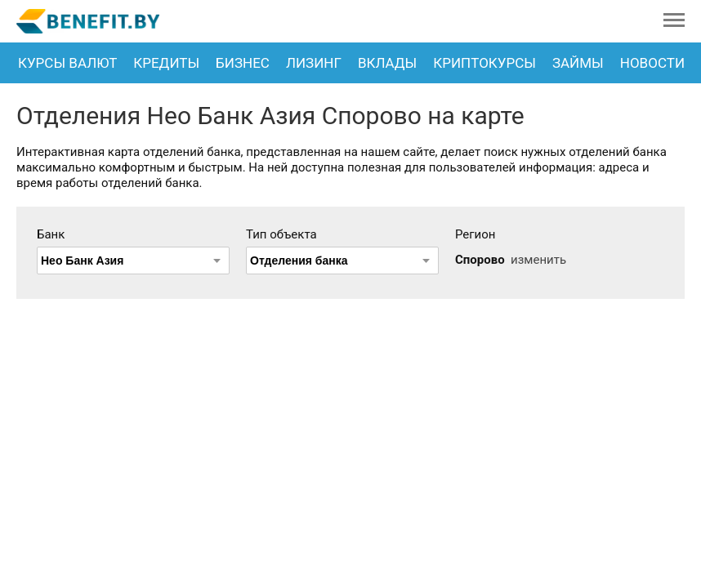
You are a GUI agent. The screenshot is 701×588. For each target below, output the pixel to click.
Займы (578, 63)
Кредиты (166, 63)
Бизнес (243, 63)
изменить (538, 260)
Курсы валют (67, 63)
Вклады (387, 63)
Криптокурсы (484, 63)
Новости (652, 63)
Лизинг (314, 63)
